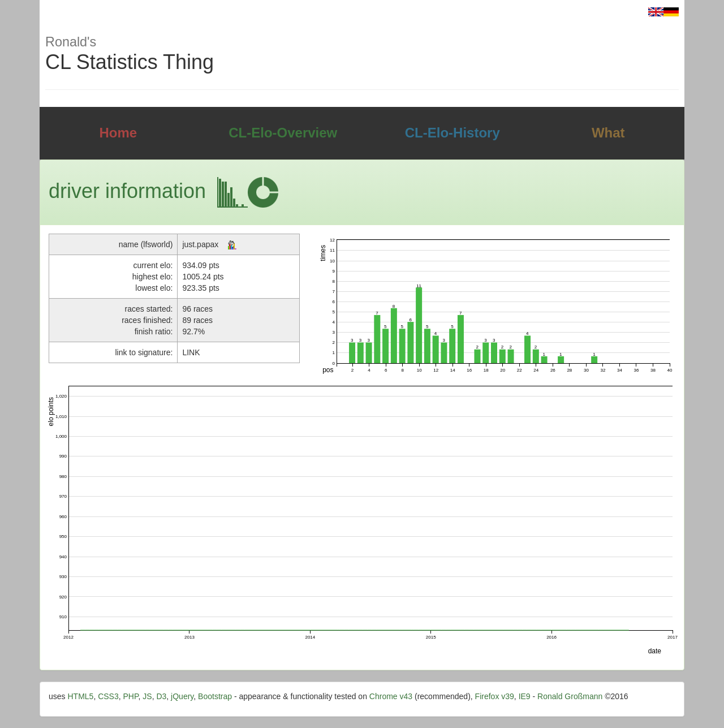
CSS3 (108, 696)
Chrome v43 (391, 696)
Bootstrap (215, 696)
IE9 (525, 696)
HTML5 (80, 696)
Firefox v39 (495, 696)
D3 (161, 696)
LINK (191, 352)
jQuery (182, 696)
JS (147, 696)
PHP (131, 696)
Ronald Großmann (570, 696)
